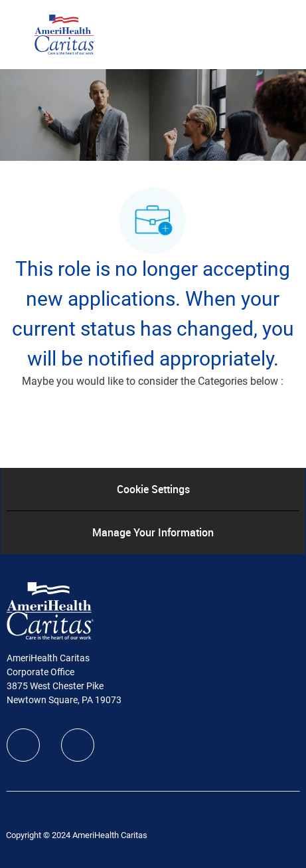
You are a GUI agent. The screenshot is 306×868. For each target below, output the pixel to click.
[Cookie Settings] (153, 489)
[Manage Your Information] (153, 532)
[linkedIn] (78, 745)
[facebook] (23, 745)
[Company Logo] (65, 34)
